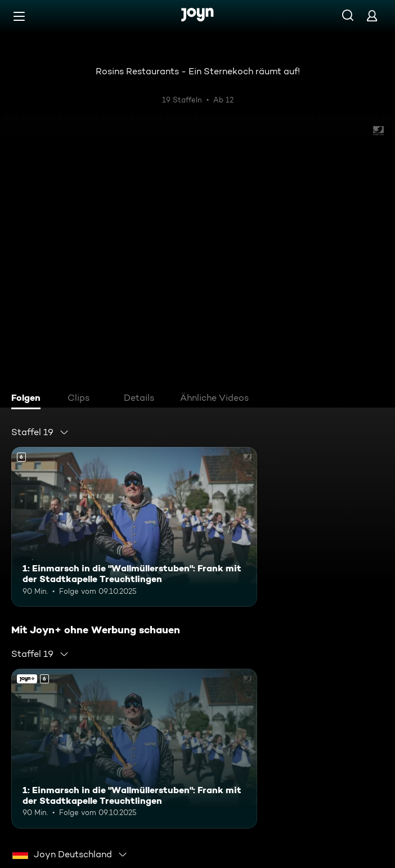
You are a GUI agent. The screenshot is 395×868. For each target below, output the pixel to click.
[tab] (29, 399)
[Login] (372, 15)
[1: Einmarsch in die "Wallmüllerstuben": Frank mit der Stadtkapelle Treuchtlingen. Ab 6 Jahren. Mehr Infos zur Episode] (134, 527)
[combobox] (40, 432)
